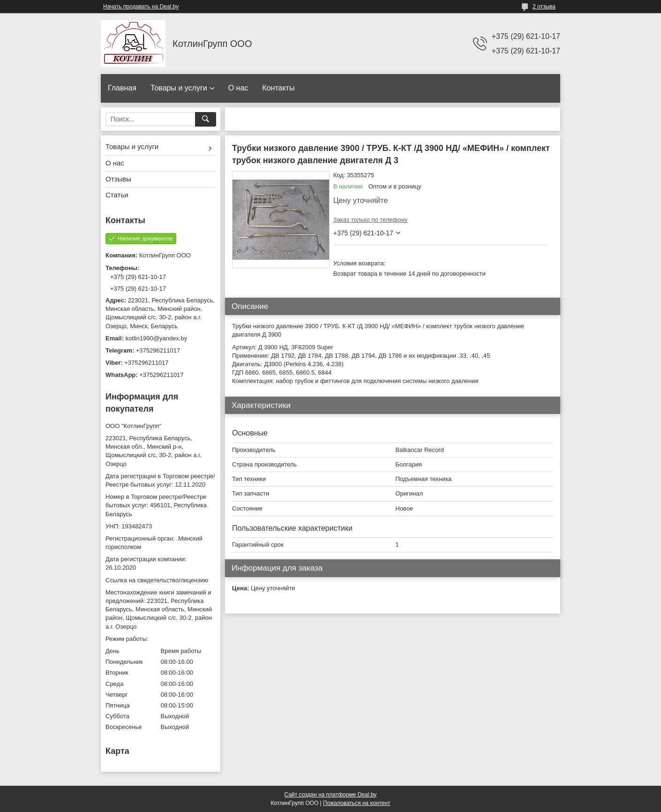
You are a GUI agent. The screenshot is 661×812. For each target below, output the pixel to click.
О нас (238, 88)
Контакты (278, 88)
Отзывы (118, 179)
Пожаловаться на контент (357, 803)
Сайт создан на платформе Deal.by (331, 795)
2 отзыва (544, 7)
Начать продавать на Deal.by (141, 7)
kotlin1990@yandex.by (157, 338)
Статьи (117, 195)
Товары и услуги (179, 88)
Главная (122, 88)
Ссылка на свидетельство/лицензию (157, 580)
